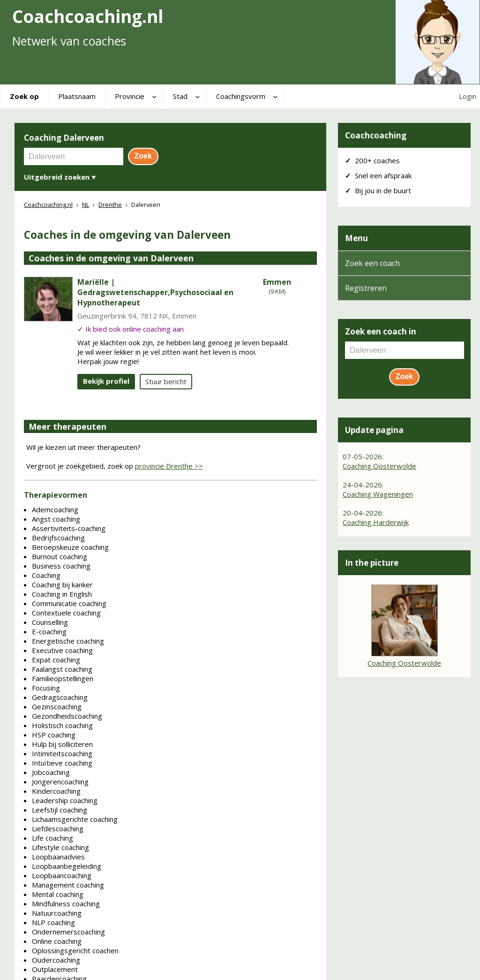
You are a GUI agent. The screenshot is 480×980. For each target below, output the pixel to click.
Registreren (366, 288)
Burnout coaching (60, 556)
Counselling (50, 622)
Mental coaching (58, 894)
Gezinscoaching (57, 707)
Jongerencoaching (60, 782)
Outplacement (55, 969)
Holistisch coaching (62, 725)
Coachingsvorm (241, 96)
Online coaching (57, 941)
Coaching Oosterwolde (379, 466)
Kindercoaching (56, 791)
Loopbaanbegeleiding (67, 866)
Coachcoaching (376, 135)
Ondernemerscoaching (68, 932)
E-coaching (49, 631)
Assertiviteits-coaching (69, 528)
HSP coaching (54, 735)
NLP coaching (53, 922)
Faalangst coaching (62, 669)
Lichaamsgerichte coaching (75, 819)
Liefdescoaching (58, 828)
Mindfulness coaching (66, 904)
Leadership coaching (65, 800)
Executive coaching (62, 650)
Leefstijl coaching (60, 810)
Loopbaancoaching (62, 875)
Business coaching (61, 566)
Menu (356, 238)
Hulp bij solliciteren (62, 744)
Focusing (46, 688)
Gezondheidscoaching (67, 716)
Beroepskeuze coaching (70, 547)
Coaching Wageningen (378, 494)
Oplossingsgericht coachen (75, 950)
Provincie (130, 96)
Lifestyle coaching (60, 847)
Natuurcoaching (57, 913)
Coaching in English (62, 594)
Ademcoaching (55, 509)
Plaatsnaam (77, 96)
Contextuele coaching (66, 613)
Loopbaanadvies (58, 857)
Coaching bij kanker (62, 585)
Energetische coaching (68, 641)
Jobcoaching (51, 772)
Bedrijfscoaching (58, 538)
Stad (180, 96)
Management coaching (68, 885)
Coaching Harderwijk (376, 522)
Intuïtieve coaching (62, 763)
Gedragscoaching (60, 697)
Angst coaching (56, 519)
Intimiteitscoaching (62, 753)
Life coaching (52, 838)
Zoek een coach (372, 263)
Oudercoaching (56, 960)
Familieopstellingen (63, 678)
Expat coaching (56, 660)
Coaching (46, 575)
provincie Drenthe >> (169, 466)
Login (468, 96)
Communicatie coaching (69, 603)
